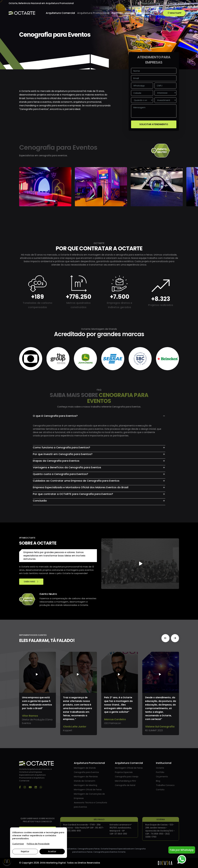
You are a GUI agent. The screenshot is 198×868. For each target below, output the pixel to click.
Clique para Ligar (148, 3)
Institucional (144, 13)
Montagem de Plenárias (86, 777)
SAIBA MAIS (31, 582)
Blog (158, 781)
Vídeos (130, 13)
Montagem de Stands (85, 768)
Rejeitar (25, 851)
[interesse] (166, 93)
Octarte (160, 768)
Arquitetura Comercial (60, 13)
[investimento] (166, 100)
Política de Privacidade (38, 844)
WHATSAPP (175, 13)
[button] (165, 638)
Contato (160, 790)
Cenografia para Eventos (86, 772)
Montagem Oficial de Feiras (88, 790)
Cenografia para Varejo (127, 777)
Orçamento (162, 777)
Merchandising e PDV (125, 781)
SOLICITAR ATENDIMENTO (154, 124)
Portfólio (117, 13)
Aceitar (52, 851)
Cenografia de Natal (125, 785)
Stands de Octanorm (85, 781)
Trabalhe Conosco (165, 785)
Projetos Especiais (124, 772)
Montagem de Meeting (85, 785)
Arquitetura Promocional (93, 13)
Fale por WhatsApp (177, 3)
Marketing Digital (56, 863)
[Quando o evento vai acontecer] (142, 100)
